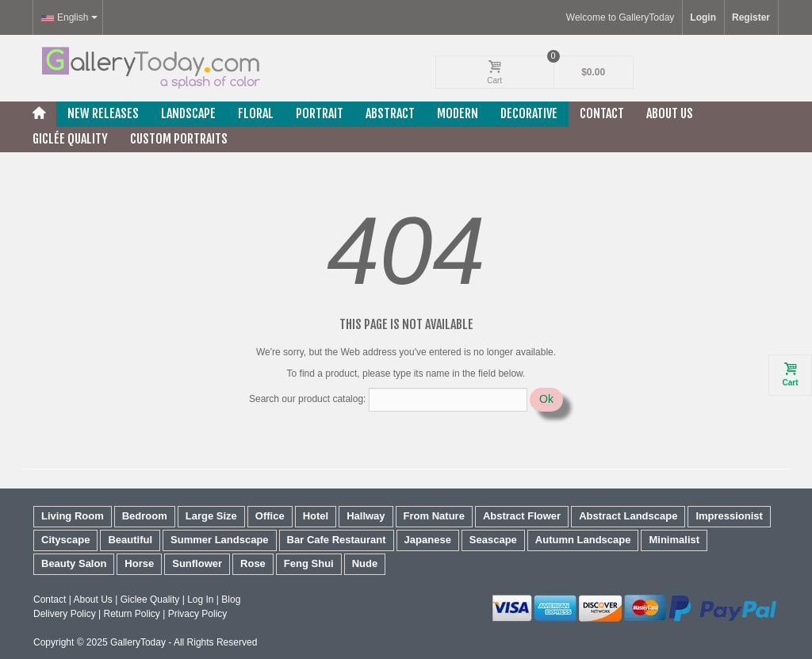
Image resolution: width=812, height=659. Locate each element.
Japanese (428, 540)
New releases (103, 113)
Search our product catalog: (307, 399)
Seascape (493, 540)
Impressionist (729, 516)
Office (270, 516)
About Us (670, 113)
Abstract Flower (522, 516)
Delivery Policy (65, 614)
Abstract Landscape (628, 516)
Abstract (390, 113)
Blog (231, 600)
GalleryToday (138, 642)
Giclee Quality (150, 600)
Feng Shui (309, 563)
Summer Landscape (220, 540)
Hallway (366, 516)
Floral (256, 113)
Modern (458, 113)
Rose (253, 563)
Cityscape (65, 540)
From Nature (434, 516)
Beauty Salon (74, 563)
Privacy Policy (198, 614)
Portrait (320, 113)
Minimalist (674, 540)
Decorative (529, 113)
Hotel (316, 516)
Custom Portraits (179, 139)
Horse (139, 563)
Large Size (211, 516)
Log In (200, 600)
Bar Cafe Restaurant (337, 540)
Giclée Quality (70, 139)
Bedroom (145, 516)
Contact (602, 113)
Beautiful (130, 540)
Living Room (73, 516)
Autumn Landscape (583, 540)
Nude (365, 563)
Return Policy (131, 614)
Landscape (188, 113)
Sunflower (197, 563)
